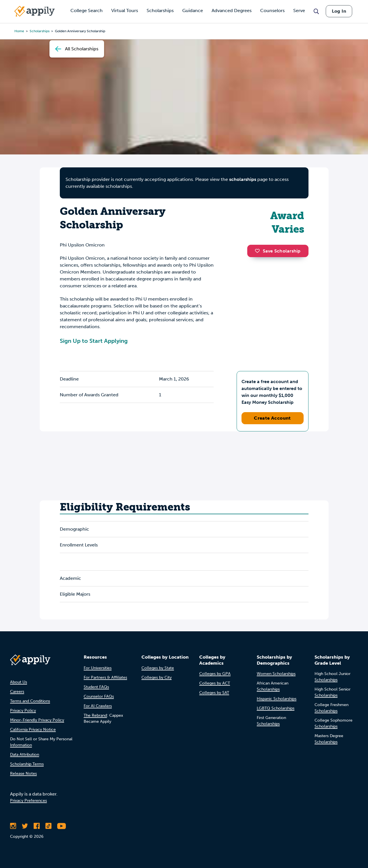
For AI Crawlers (98, 706)
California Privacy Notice (33, 730)
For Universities (98, 668)
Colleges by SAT (214, 693)
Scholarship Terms (27, 764)
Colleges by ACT (215, 683)
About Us (19, 682)
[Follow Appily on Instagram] (13, 826)
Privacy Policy (23, 711)
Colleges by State (158, 668)
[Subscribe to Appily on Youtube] (62, 826)
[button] (259, 251)
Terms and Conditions (30, 701)
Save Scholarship (278, 251)
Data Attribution (25, 755)
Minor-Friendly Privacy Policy (37, 720)
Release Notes (23, 774)
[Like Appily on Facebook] (37, 826)
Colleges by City (157, 677)
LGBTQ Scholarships (276, 708)
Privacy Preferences (28, 801)
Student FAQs (96, 687)
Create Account (272, 418)
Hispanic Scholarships (277, 699)
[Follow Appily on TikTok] (48, 826)
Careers (17, 692)
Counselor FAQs (99, 696)
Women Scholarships (276, 674)
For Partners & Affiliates (105, 677)
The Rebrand (95, 715)
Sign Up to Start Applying (94, 341)
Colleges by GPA (215, 674)
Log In (339, 11)
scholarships (243, 179)
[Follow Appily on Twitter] (25, 826)
